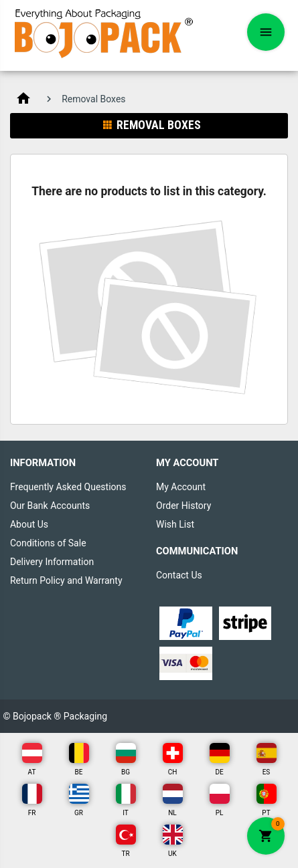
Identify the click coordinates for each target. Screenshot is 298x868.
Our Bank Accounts (50, 506)
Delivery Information (52, 562)
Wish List (175, 524)
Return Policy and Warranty (66, 580)
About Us (29, 524)
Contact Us (179, 575)
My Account (181, 487)
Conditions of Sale (48, 543)
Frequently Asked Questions (68, 487)
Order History (183, 506)
